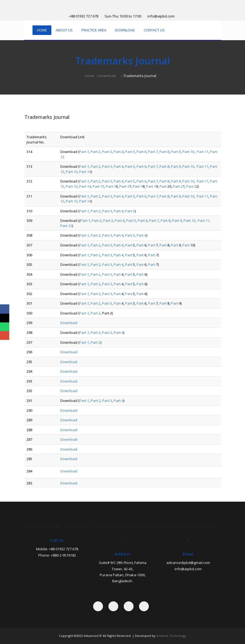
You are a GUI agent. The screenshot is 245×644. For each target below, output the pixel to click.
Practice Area (94, 30)
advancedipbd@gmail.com (188, 563)
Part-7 (153, 152)
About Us (64, 30)
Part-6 (141, 152)
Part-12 (66, 226)
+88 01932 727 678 (84, 16)
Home (42, 30)
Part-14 (85, 172)
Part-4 (119, 152)
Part (141, 220)
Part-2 (96, 152)
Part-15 (98, 186)
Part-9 (176, 152)
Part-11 (203, 152)
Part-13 (72, 172)
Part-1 (84, 152)
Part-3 (107, 152)
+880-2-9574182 (63, 555)
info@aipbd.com (161, 16)
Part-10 (188, 152)
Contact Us (154, 30)
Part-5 (130, 152)
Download (125, 30)
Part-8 (164, 152)
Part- (163, 186)
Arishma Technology (171, 636)
